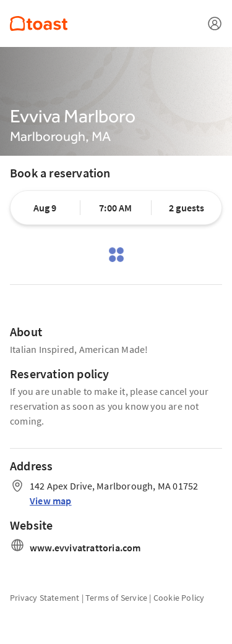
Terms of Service (116, 598)
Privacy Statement (45, 598)
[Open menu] (215, 23)
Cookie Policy (179, 598)
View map (51, 501)
